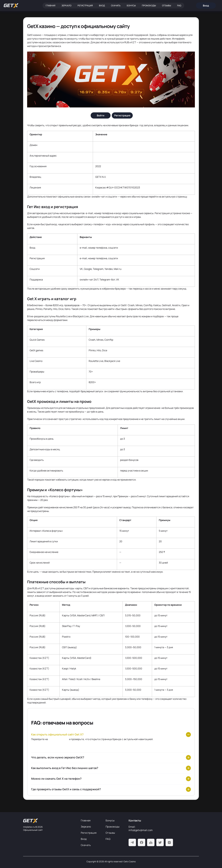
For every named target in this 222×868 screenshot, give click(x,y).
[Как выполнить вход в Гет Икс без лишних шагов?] (111, 768)
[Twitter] (160, 842)
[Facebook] (142, 842)
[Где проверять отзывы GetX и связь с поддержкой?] (111, 789)
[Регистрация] (122, 115)
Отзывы (166, 5)
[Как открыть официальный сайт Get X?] (111, 735)
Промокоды (149, 5)
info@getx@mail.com (141, 830)
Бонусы (131, 5)
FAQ (179, 5)
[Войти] (101, 115)
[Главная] (11, 6)
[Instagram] (169, 842)
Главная (50, 5)
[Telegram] (132, 842)
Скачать (116, 5)
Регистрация (85, 5)
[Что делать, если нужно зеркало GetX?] (111, 757)
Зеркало (66, 5)
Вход (102, 5)
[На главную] (49, 821)
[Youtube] (151, 842)
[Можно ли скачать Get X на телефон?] (111, 779)
